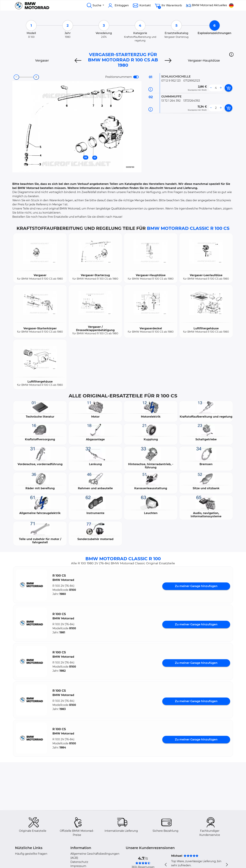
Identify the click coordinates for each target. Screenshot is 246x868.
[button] (231, 54)
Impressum (78, 866)
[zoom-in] (36, 77)
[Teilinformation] (151, 89)
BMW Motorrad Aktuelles (206, 5)
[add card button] (228, 88)
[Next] (168, 61)
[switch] (136, 77)
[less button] (211, 88)
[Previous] (78, 61)
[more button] (221, 88)
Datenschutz (79, 862)
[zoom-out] (16, 77)
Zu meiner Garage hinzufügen (196, 586)
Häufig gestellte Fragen (31, 854)
